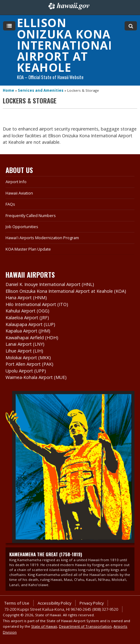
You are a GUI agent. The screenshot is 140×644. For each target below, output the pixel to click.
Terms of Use (17, 603)
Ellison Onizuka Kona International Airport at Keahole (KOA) (66, 291)
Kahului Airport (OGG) (27, 311)
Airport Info (16, 182)
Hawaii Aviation (19, 193)
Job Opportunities (22, 227)
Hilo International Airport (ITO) (37, 304)
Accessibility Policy (54, 603)
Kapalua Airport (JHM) (28, 331)
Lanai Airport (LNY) (25, 344)
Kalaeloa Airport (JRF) (27, 318)
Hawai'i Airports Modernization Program (42, 238)
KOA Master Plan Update (28, 249)
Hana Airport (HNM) (26, 298)
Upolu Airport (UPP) (26, 371)
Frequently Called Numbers (31, 215)
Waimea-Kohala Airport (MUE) (36, 377)
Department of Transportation (85, 626)
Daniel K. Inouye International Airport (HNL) (50, 284)
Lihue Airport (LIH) (24, 351)
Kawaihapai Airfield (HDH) (32, 338)
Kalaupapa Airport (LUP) (30, 324)
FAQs (10, 204)
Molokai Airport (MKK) (28, 358)
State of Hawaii (44, 626)
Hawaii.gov (68, 6)
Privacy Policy (92, 603)
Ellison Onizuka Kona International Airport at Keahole (66, 45)
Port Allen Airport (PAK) (29, 364)
